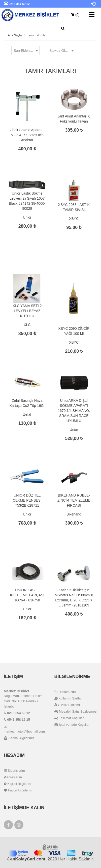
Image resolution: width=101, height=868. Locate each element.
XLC (27, 325)
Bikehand (74, 514)
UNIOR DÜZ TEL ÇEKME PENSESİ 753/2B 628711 (27, 500)
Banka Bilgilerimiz (19, 738)
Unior (27, 217)
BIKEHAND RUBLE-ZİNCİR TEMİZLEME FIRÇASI (74, 500)
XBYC (74, 219)
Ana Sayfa (15, 35)
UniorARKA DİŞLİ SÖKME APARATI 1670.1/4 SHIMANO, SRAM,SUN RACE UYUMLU (74, 411)
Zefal (27, 414)
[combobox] (25, 50)
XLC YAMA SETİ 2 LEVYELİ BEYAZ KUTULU (27, 311)
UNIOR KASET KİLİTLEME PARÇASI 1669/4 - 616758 (27, 595)
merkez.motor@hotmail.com (24, 729)
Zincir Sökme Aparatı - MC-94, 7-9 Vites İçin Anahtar (27, 135)
